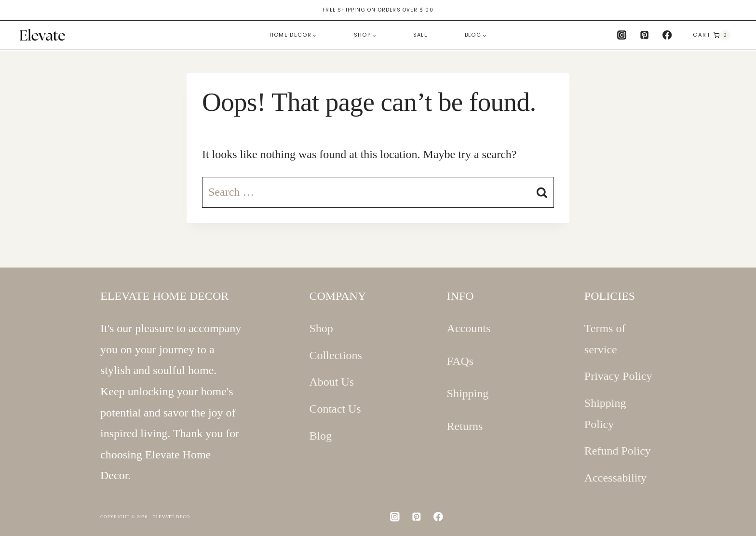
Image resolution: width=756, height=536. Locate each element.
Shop (321, 328)
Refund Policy (618, 451)
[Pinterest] (645, 35)
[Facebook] (667, 35)
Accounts (469, 328)
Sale (420, 35)
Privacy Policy (618, 376)
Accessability (615, 478)
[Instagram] (621, 35)
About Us (331, 382)
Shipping (468, 393)
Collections (335, 355)
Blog (320, 436)
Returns (465, 426)
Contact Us (335, 409)
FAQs (460, 361)
